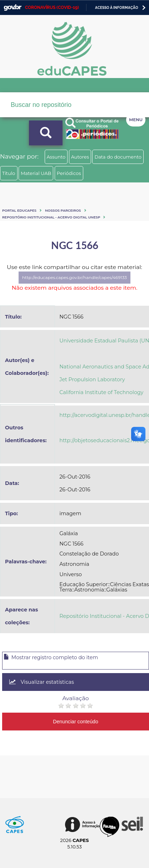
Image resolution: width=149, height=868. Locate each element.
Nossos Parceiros (63, 210)
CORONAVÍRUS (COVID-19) (52, 7)
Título (9, 173)
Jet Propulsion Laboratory (92, 379)
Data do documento (118, 157)
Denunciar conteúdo (76, 722)
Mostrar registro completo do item (51, 657)
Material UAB (36, 173)
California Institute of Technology (101, 392)
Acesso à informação (117, 8)
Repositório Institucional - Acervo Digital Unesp (51, 217)
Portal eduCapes (19, 210)
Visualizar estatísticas (42, 682)
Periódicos (69, 173)
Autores (80, 157)
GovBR (13, 8)
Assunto (56, 157)
